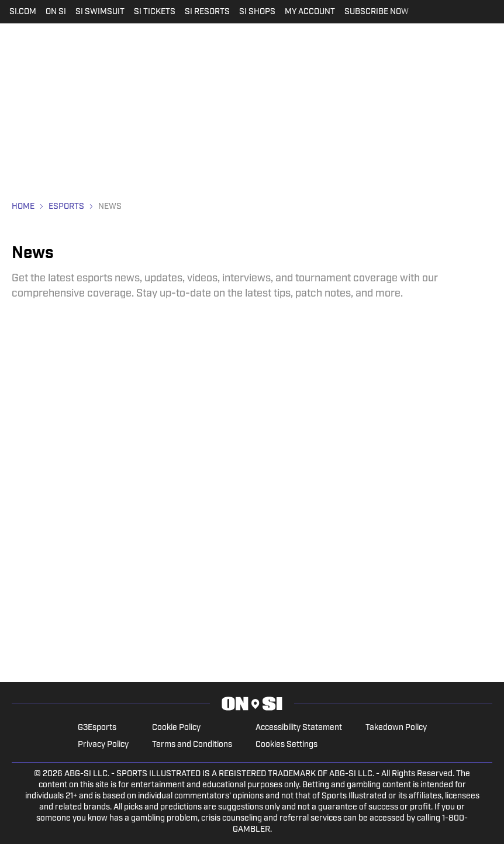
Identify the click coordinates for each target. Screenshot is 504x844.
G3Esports (97, 728)
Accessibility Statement (299, 728)
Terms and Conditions (192, 745)
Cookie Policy (176, 728)
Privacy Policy (103, 745)
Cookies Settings (286, 745)
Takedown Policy (396, 728)
